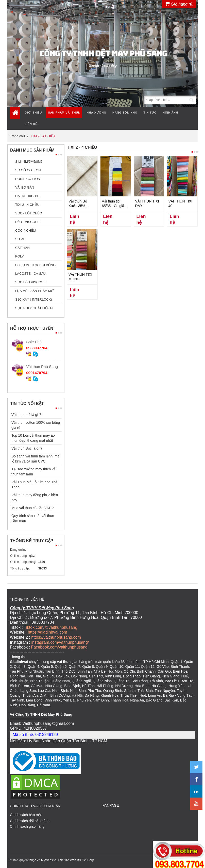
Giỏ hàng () (179, 4)
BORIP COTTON (28, 179)
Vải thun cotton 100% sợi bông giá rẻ (36, 425)
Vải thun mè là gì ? (26, 415)
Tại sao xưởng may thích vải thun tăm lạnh (34, 472)
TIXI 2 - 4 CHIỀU (43, 136)
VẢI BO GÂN (25, 187)
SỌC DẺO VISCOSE (30, 282)
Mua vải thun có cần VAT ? (32, 508)
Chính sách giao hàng (27, 826)
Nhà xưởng (96, 113)
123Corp (88, 859)
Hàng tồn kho (125, 113)
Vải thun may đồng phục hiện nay (35, 497)
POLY (20, 256)
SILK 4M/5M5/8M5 (29, 162)
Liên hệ (31, 124)
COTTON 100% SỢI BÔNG (35, 265)
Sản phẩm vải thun (64, 113)
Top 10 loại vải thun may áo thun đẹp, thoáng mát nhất (33, 438)
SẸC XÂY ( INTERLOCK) (34, 299)
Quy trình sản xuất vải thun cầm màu (33, 518)
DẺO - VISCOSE (27, 222)
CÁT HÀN (22, 248)
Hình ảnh (170, 113)
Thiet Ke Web (67, 859)
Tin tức (150, 113)
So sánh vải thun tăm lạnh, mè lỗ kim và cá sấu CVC (36, 459)
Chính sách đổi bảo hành (30, 820)
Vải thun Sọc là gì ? (27, 448)
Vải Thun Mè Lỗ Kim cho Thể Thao (34, 485)
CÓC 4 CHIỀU (26, 230)
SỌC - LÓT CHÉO (29, 213)
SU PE (20, 239)
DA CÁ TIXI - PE (27, 196)
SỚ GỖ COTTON (28, 170)
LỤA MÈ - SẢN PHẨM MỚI (35, 291)
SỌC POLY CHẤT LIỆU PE (35, 308)
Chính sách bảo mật (26, 814)
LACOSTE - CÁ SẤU (30, 274)
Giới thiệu (33, 113)
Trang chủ (17, 136)
